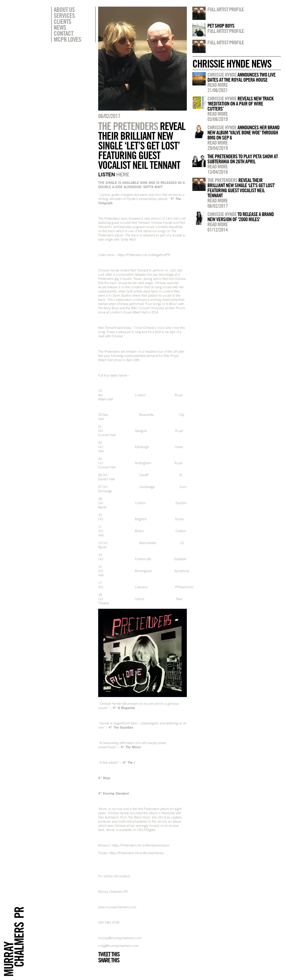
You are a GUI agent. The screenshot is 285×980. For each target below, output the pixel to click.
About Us (64, 9)
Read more (218, 85)
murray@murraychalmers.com (120, 938)
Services (64, 15)
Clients (62, 21)
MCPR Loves (67, 39)
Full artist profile (226, 9)
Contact (63, 33)
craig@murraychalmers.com (118, 946)
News (60, 27)
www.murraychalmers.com (117, 907)
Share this (109, 960)
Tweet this (109, 954)
